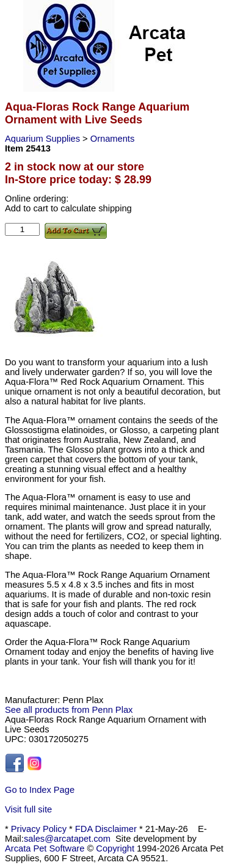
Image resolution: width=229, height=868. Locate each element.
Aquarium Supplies (44, 139)
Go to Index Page (40, 790)
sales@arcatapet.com (67, 839)
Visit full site (28, 809)
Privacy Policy (39, 829)
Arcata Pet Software (45, 848)
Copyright (115, 848)
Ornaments (113, 139)
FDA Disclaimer (106, 829)
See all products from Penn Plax (69, 710)
